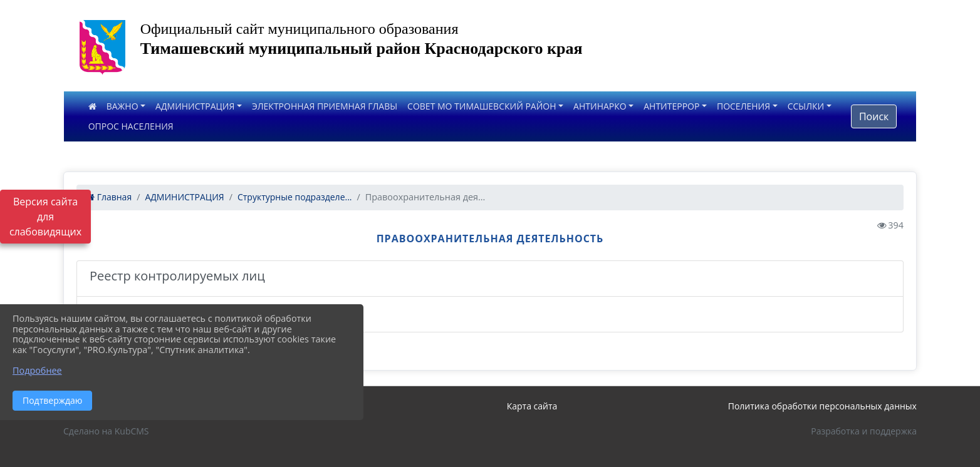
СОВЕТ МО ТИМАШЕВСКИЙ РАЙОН (482, 106)
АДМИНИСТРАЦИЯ (195, 106)
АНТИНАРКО (600, 106)
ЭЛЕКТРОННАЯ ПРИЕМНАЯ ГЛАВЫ (325, 106)
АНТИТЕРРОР (671, 106)
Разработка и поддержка (864, 431)
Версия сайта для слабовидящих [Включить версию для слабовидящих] (45, 217)
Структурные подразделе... (295, 197)
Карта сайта (532, 406)
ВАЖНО (122, 106)
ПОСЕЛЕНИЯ (743, 106)
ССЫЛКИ (806, 106)
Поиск (874, 116)
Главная (109, 197)
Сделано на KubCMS (106, 431)
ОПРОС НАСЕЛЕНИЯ (131, 126)
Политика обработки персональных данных (822, 406)
